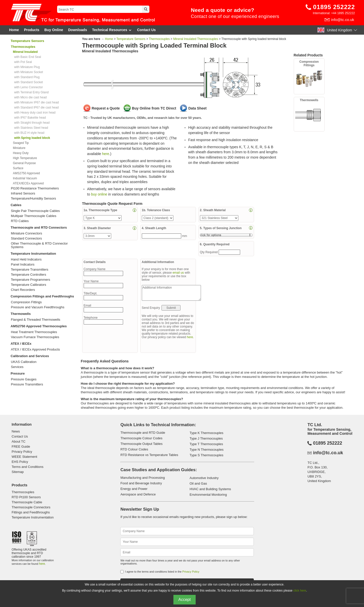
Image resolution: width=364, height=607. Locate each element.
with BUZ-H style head (29, 133)
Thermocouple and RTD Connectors (39, 227)
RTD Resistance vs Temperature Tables (149, 455)
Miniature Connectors (27, 233)
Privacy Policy (22, 452)
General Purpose (24, 163)
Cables (16, 205)
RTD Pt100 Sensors (26, 497)
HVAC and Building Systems (210, 489)
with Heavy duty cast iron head (35, 113)
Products (32, 30)
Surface (18, 168)
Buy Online (54, 30)
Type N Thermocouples (207, 450)
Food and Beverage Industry (141, 483)
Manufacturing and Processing (143, 478)
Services (17, 367)
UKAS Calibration (24, 362)
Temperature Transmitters (30, 270)
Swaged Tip (21, 143)
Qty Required (209, 252)
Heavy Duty (21, 153)
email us (178, 273)
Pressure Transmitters (27, 384)
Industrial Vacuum (25, 178)
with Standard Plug (27, 77)
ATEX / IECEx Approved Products (35, 350)
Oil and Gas (198, 483)
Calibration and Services (30, 356)
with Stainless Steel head (31, 128)
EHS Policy (20, 462)
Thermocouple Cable (27, 502)
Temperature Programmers (30, 280)
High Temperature (25, 158)
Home (14, 30)
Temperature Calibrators (28, 285)
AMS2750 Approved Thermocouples (39, 326)
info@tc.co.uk (343, 20)
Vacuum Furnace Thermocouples (35, 337)
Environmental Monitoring (208, 495)
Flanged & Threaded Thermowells (36, 320)
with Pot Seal (23, 62)
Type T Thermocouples (206, 444)
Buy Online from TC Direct (154, 108)
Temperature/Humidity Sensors (33, 199)
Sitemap (18, 472)
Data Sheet (197, 108)
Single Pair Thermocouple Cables (35, 211)
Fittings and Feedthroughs (31, 512)
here (106, 154)
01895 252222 (334, 7)
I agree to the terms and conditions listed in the (162, 572)
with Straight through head (32, 123)
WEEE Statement (24, 457)
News (16, 431)
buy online (99, 194)
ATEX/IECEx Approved (28, 183)
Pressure (18, 373)
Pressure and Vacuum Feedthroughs (38, 307)
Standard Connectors (26, 239)
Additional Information (171, 293)
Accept (185, 600)
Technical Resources (112, 30)
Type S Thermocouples (206, 455)
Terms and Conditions (28, 467)
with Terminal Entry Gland (31, 92)
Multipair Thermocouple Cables (34, 216)
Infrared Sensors (23, 193)
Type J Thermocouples (206, 438)
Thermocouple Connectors (31, 507)
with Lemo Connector (28, 87)
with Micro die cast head (30, 97)
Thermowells (21, 314)
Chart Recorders (23, 290)
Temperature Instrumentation (33, 254)
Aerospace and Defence (138, 494)
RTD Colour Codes (134, 449)
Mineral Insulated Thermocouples (196, 39)
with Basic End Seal (28, 57)
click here (300, 591)
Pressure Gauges (24, 379)
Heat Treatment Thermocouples (34, 332)
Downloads (78, 30)
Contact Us (146, 30)
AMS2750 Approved (26, 173)
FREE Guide (21, 447)
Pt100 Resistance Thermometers (35, 188)
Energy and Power (134, 489)
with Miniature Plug (27, 67)
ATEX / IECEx (21, 344)
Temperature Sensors (27, 41)
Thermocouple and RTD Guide (143, 433)
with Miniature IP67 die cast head (37, 102)
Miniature (19, 148)
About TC (19, 441)
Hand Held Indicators (26, 259)
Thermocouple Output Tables (141, 444)
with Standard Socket (28, 82)
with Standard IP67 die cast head (36, 107)
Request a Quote (106, 108)
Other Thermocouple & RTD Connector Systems (39, 245)
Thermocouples (159, 39)
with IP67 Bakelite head (30, 118)
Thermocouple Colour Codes (141, 438)
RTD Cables (20, 221)
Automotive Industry (204, 478)
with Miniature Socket (29, 72)
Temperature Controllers (28, 275)
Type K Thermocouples (206, 433)
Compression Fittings (26, 302)
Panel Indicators (23, 265)
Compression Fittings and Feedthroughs (42, 296)
